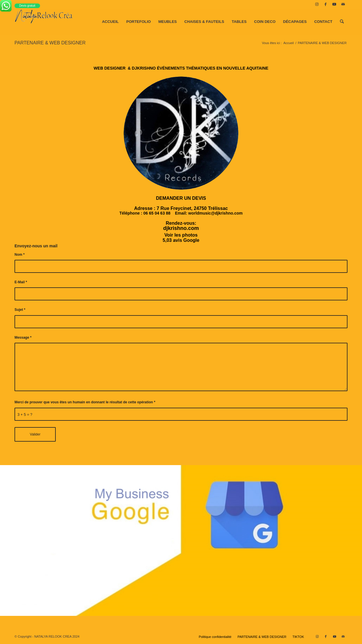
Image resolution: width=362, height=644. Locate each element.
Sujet (20, 310)
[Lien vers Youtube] (334, 4)
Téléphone (129, 213)
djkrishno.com (181, 228)
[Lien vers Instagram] (317, 4)
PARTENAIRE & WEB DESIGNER (50, 43)
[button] (181, 198)
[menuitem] (110, 22)
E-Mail (21, 282)
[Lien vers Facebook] (326, 4)
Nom (20, 255)
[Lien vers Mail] (343, 4)
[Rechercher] (342, 22)
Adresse (143, 208)
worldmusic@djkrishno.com (216, 213)
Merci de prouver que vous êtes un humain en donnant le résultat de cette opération (85, 402)
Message (23, 338)
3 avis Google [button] (184, 240)
